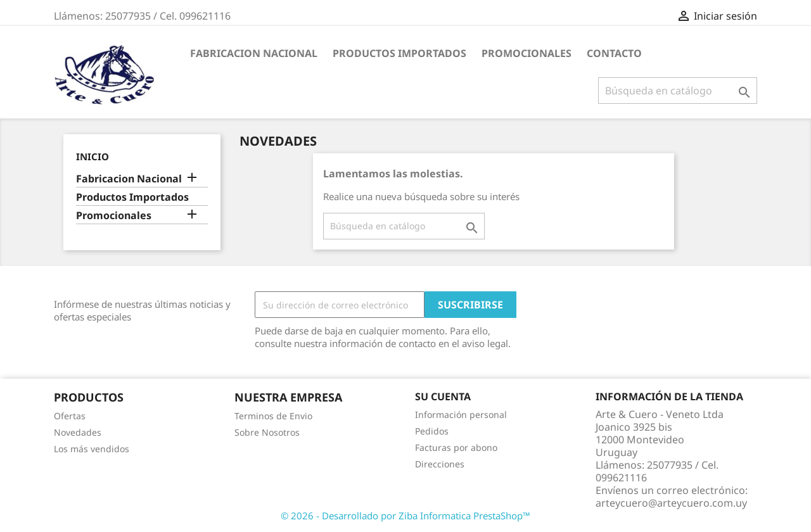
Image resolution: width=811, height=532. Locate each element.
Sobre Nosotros (267, 432)
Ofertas (70, 416)
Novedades (78, 432)
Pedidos (432, 431)
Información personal (461, 415)
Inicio (93, 156)
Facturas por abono (456, 447)
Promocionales (527, 53)
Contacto (614, 53)
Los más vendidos (92, 449)
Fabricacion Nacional (254, 53)
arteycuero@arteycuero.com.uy (671, 503)
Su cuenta (443, 396)
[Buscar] (678, 91)
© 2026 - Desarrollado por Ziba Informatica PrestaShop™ (405, 516)
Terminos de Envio (273, 416)
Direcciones (440, 464)
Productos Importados (399, 53)
